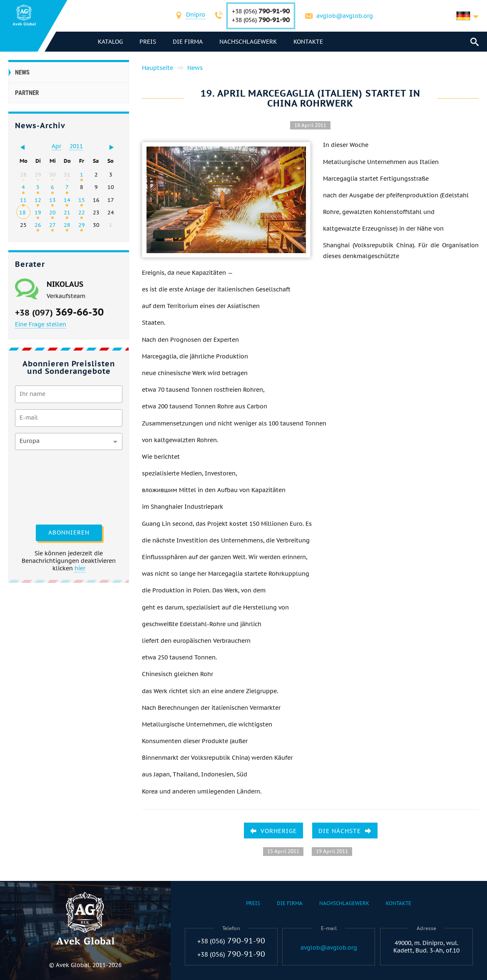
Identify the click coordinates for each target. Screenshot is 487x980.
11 (23, 200)
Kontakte (308, 42)
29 (82, 225)
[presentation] (49, 486)
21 (67, 212)
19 (38, 212)
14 (67, 200)
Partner (27, 93)
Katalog (110, 42)
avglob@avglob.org (345, 16)
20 (52, 212)
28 (67, 225)
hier (80, 568)
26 (38, 225)
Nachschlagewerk (248, 42)
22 (82, 212)
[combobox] (196, 16)
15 (82, 200)
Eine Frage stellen (41, 324)
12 (38, 200)
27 (52, 225)
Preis (148, 42)
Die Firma (188, 42)
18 (22, 212)
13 (52, 200)
